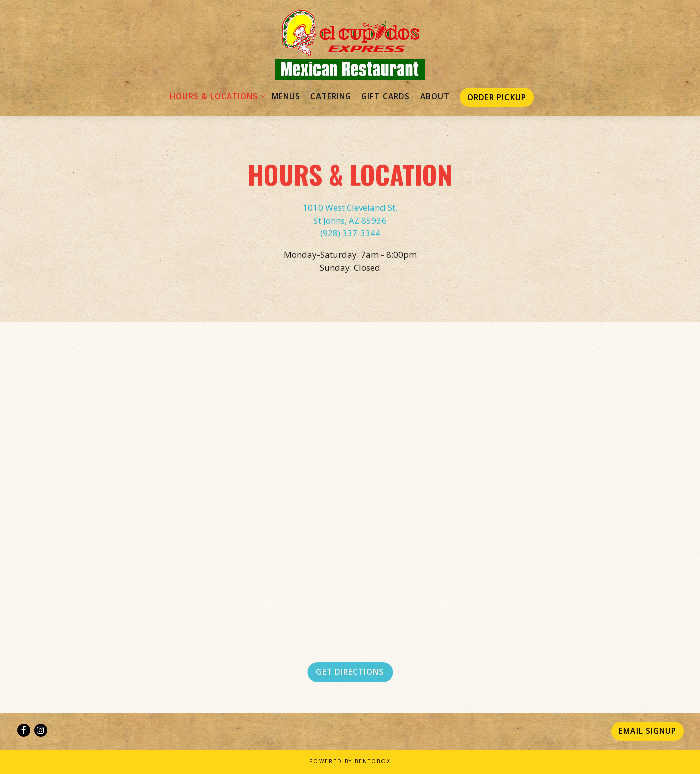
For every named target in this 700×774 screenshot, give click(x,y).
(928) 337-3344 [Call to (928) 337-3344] (350, 234)
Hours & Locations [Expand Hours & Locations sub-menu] (216, 96)
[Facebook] (24, 730)
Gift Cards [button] (386, 96)
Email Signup (648, 731)
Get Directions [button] (350, 674)
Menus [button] (286, 96)
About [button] (435, 96)
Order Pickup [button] (497, 97)
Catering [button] (331, 96)
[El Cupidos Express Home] (350, 44)
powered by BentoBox (350, 761)
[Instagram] (41, 730)
